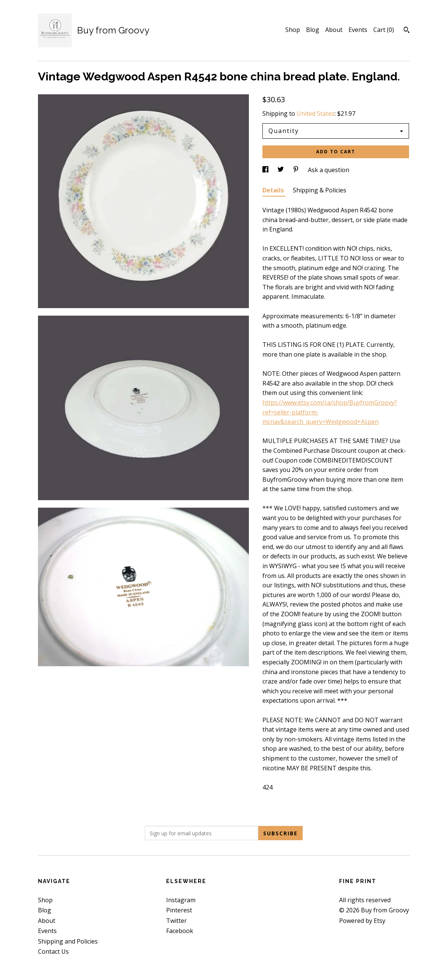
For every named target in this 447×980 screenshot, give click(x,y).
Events (358, 30)
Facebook (180, 931)
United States (316, 113)
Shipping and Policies (68, 941)
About (334, 30)
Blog (313, 30)
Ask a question (329, 170)
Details (274, 190)
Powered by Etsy (362, 921)
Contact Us (53, 951)
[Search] (407, 31)
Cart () (384, 30)
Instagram (181, 900)
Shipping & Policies (320, 190)
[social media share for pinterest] (297, 170)
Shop (293, 30)
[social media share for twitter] (281, 170)
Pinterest (179, 910)
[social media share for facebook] (266, 170)
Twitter (177, 921)
